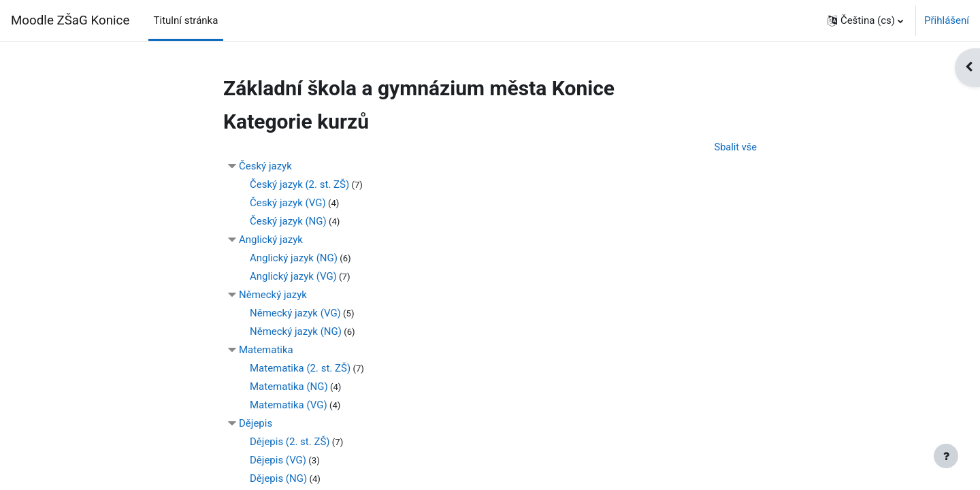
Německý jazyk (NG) (296, 332)
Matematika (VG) (289, 406)
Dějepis (256, 424)
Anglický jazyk (271, 240)
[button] (865, 20)
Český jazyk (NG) (288, 222)
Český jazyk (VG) (288, 203)
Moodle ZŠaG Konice (70, 20)
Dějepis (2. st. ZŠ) (290, 442)
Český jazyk (265, 167)
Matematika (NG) (289, 387)
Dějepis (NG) (278, 479)
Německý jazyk (273, 295)
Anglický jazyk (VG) (293, 277)
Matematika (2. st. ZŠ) (300, 369)
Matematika (266, 350)
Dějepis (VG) (278, 461)
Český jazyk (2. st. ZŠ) (299, 185)
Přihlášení (947, 20)
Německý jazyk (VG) (295, 314)
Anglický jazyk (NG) (294, 259)
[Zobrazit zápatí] (946, 456)
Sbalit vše (735, 148)
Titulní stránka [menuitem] (186, 20)
